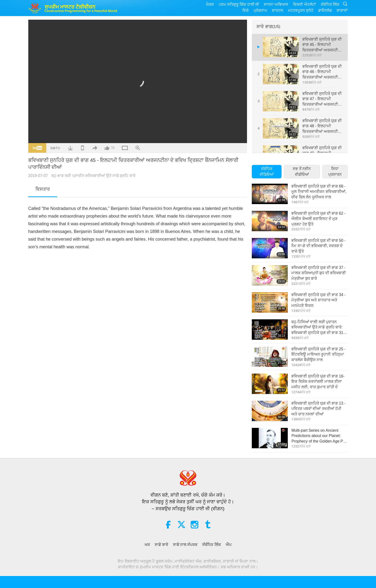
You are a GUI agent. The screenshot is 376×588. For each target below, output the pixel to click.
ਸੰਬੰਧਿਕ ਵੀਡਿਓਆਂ (267, 172)
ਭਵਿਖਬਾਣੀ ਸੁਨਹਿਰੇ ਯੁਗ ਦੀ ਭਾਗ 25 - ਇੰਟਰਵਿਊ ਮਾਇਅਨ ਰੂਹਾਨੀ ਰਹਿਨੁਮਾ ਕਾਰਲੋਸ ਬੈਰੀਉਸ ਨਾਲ (318, 354)
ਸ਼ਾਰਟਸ (278, 10)
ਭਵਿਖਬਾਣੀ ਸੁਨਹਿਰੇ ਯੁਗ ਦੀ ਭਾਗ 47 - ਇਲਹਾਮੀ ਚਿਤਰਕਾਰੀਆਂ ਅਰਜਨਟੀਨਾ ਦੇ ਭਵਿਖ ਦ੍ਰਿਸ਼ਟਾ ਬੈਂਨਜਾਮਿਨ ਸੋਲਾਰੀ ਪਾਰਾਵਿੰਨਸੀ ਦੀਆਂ (322, 99)
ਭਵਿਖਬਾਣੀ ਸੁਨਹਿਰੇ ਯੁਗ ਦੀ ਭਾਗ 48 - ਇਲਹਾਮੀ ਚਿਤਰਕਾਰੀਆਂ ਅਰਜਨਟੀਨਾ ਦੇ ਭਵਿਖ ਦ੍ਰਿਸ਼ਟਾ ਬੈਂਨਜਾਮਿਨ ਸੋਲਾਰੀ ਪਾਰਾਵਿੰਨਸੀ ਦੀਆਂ (322, 126)
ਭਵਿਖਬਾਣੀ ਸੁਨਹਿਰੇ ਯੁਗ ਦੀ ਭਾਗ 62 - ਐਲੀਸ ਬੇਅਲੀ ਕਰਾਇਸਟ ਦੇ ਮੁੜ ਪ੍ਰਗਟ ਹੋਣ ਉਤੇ (318, 219)
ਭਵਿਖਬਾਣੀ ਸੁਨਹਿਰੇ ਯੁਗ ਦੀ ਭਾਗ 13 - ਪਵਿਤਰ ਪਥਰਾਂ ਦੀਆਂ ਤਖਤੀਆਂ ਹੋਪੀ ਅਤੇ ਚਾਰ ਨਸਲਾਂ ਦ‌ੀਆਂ (318, 409)
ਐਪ (229, 545)
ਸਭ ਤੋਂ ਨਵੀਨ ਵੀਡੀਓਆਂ (302, 172)
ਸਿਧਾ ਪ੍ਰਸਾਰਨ (335, 172)
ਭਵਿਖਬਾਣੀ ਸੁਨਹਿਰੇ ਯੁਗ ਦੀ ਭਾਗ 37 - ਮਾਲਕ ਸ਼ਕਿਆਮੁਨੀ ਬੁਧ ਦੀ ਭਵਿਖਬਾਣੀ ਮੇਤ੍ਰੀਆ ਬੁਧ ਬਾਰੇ (319, 273)
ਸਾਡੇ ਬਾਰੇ (161, 545)
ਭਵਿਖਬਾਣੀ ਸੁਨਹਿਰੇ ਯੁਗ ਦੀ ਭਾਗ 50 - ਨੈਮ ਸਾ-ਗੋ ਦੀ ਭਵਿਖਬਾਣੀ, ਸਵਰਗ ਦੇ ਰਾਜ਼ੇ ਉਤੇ (318, 246)
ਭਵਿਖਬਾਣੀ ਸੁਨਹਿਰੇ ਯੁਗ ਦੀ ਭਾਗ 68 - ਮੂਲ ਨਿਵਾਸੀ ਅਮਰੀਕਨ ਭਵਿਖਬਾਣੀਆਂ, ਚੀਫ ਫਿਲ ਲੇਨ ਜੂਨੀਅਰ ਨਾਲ (319, 192)
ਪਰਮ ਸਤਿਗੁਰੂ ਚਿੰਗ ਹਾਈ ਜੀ (239, 4)
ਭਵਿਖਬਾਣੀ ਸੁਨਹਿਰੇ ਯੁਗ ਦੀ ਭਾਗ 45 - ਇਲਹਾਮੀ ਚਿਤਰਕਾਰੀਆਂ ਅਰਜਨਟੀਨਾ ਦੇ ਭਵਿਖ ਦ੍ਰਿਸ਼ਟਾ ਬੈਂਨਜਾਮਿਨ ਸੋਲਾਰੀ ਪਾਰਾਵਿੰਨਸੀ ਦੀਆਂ (322, 45)
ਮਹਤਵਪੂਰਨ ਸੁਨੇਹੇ (301, 10)
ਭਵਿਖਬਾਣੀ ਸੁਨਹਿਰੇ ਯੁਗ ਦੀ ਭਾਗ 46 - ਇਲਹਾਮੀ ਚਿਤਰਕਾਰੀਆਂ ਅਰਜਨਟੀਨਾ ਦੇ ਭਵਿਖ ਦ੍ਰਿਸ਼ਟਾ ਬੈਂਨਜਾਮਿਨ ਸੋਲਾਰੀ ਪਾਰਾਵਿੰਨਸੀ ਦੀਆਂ (322, 72)
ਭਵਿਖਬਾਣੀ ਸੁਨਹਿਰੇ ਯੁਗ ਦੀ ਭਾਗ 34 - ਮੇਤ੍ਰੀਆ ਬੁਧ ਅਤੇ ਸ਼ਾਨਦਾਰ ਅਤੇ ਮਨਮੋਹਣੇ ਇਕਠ (318, 300)
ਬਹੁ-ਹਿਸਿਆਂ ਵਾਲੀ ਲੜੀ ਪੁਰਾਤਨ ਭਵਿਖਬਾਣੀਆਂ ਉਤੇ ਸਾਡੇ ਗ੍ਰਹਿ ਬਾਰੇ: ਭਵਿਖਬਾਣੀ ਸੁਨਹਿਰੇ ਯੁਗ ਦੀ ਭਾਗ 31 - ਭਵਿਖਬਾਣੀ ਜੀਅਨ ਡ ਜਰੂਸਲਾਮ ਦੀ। (318, 328)
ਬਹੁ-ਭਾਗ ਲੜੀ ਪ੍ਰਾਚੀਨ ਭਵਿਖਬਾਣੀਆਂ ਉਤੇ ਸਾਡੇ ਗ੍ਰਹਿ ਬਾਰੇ (93, 176)
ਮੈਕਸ (210, 4)
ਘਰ (147, 545)
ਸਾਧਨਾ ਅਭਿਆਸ (276, 4)
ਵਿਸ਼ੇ (246, 10)
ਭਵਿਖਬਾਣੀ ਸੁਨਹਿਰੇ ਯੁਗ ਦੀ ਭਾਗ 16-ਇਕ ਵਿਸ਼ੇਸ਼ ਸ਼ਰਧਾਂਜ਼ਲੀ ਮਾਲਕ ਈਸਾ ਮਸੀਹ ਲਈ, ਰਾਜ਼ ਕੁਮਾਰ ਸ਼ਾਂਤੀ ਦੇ (318, 382)
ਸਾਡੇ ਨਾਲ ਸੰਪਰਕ (185, 545)
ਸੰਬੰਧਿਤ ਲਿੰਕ (330, 4)
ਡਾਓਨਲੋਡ (325, 10)
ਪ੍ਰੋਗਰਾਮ (260, 10)
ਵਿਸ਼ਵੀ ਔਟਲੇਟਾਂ (304, 4)
